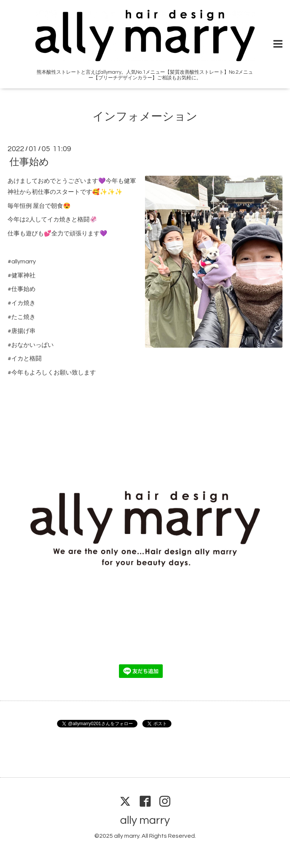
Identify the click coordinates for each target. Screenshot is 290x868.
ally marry (145, 820)
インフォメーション (145, 117)
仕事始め (29, 162)
